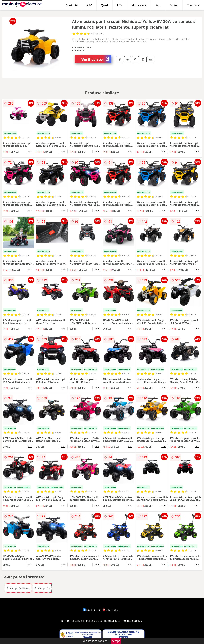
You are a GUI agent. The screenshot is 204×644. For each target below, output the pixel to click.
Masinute (72, 5)
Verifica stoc (96, 59)
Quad (105, 5)
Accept (116, 641)
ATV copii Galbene (18, 588)
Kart (158, 5)
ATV (89, 5)
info (30, 152)
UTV (120, 5)
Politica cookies (132, 621)
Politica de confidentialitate (103, 621)
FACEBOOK (92, 610)
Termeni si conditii (72, 621)
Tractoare (193, 5)
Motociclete (139, 5)
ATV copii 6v (42, 588)
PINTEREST (111, 610)
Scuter (174, 5)
